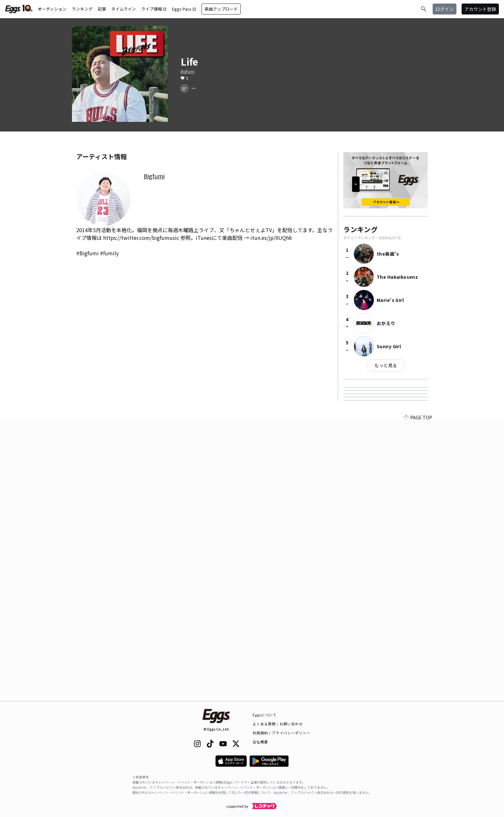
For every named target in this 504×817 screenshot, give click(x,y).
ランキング (82, 9)
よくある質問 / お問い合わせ (278, 724)
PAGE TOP (418, 697)
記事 (102, 9)
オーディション (52, 9)
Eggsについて (265, 715)
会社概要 (260, 742)
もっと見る (386, 365)
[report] (194, 88)
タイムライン (124, 9)
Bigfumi (188, 71)
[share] (184, 88)
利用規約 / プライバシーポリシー (282, 733)
